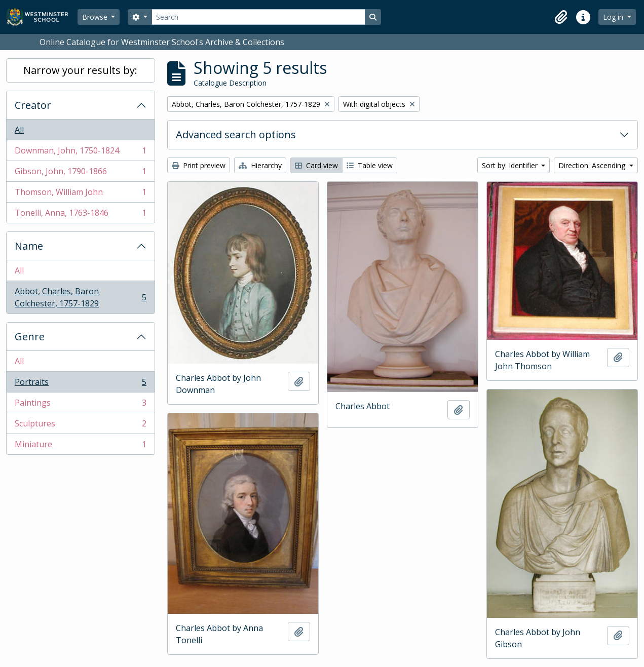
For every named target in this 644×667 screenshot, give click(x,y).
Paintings (80, 405)
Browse (96, 17)
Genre (30, 337)
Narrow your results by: (80, 70)
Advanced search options (236, 134)
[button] (561, 17)
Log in (614, 17)
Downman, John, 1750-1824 (80, 153)
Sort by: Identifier (511, 165)
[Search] (258, 17)
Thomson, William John (80, 194)
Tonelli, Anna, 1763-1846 (80, 215)
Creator (33, 105)
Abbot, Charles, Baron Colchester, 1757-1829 (80, 297)
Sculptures (80, 426)
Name (29, 246)
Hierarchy (260, 165)
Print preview (199, 165)
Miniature (80, 446)
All (19, 130)
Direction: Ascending (593, 165)
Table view (370, 165)
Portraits (80, 384)
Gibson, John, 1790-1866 (80, 173)
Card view (316, 165)
